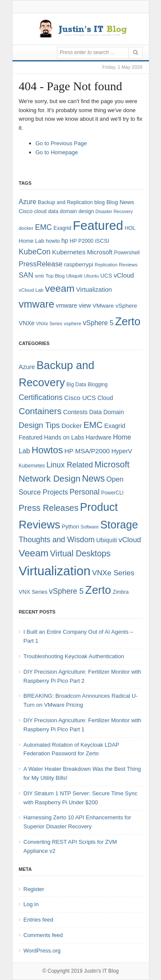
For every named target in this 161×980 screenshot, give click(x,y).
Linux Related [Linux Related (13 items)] (70, 465)
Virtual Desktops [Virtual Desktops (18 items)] (80, 553)
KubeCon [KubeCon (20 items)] (35, 252)
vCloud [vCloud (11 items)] (130, 540)
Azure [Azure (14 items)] (28, 202)
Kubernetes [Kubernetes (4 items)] (32, 466)
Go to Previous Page (61, 143)
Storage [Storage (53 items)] (119, 525)
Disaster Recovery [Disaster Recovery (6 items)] (114, 211)
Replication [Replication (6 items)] (106, 265)
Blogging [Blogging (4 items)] (97, 385)
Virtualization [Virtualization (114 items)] (55, 571)
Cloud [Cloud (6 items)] (105, 398)
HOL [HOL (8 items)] (130, 228)
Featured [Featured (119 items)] (98, 225)
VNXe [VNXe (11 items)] (27, 323)
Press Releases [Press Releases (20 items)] (49, 508)
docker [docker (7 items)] (26, 228)
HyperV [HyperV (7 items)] (122, 451)
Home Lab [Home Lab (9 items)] (32, 241)
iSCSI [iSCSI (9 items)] (102, 241)
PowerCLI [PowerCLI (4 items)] (112, 493)
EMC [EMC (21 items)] (93, 425)
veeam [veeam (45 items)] (60, 288)
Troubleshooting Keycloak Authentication (74, 656)
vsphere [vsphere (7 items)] (73, 324)
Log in (31, 904)
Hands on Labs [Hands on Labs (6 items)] (64, 437)
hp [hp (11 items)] (65, 241)
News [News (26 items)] (93, 479)
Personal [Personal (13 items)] (85, 492)
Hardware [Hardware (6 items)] (98, 437)
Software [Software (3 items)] (90, 527)
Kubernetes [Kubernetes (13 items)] (69, 252)
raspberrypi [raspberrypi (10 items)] (79, 264)
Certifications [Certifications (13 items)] (41, 397)
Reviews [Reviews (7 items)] (128, 265)
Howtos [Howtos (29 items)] (47, 450)
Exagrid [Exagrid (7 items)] (115, 426)
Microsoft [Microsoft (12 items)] (100, 252)
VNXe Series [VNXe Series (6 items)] (49, 324)
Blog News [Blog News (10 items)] (120, 202)
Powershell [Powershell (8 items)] (127, 253)
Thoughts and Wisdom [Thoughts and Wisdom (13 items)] (57, 540)
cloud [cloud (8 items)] (40, 211)
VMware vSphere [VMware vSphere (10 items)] (115, 306)
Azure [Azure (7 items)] (27, 367)
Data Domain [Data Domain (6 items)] (107, 412)
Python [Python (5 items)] (70, 527)
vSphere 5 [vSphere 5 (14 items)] (98, 323)
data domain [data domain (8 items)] (62, 211)
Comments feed (43, 935)
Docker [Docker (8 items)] (72, 426)
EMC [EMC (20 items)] (43, 227)
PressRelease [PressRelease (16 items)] (41, 264)
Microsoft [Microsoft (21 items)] (112, 464)
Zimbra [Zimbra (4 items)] (120, 592)
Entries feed (38, 920)
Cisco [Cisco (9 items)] (26, 211)
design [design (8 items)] (86, 211)
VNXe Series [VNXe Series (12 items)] (113, 573)
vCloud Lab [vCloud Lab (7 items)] (31, 290)
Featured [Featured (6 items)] (31, 437)
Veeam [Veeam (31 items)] (34, 553)
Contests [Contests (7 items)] (75, 412)
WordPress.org (42, 951)
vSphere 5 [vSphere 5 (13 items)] (66, 591)
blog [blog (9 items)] (100, 202)
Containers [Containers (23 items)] (40, 411)
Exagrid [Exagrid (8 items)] (62, 228)
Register (34, 889)
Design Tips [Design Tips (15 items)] (39, 425)
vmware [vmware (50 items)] (37, 304)
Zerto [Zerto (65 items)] (128, 321)
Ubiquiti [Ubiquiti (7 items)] (74, 276)
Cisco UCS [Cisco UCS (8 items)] (80, 398)
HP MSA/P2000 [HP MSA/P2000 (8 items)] (87, 451)
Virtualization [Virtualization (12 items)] (94, 290)
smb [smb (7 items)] (39, 276)
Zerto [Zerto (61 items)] (98, 590)
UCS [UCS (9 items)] (106, 276)
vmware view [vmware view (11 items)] (73, 305)
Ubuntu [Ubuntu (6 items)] (91, 276)
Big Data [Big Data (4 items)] (76, 385)
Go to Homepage (57, 152)
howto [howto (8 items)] (53, 241)
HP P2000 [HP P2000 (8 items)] (81, 241)
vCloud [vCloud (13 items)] (124, 275)
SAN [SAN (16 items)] (26, 275)
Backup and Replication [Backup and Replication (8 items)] (65, 202)
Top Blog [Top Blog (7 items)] (55, 276)
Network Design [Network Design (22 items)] (50, 479)
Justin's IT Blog (102, 971)
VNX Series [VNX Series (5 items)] (33, 592)
